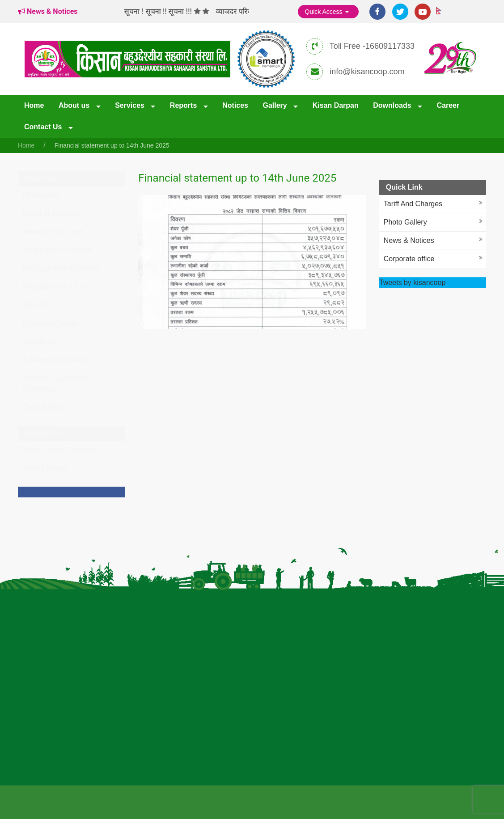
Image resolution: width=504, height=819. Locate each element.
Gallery (276, 105)
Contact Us (44, 127)
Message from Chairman (61, 268)
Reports (184, 105)
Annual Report (45, 468)
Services (131, 105)
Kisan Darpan (336, 105)
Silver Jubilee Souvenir (59, 450)
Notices (235, 105)
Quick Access (328, 12)
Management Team (53, 231)
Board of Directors (51, 213)
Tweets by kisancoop (413, 282)
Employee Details (50, 323)
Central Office (44, 407)
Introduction (41, 195)
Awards (34, 305)
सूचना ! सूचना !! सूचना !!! (163, 11)
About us (75, 105)
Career (448, 105)
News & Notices (409, 240)
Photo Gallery (405, 222)
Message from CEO (54, 286)
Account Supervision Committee (55, 384)
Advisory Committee (54, 360)
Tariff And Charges (413, 204)
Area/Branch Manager (57, 250)
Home (34, 105)
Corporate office (409, 259)
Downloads (393, 105)
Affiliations (39, 342)
